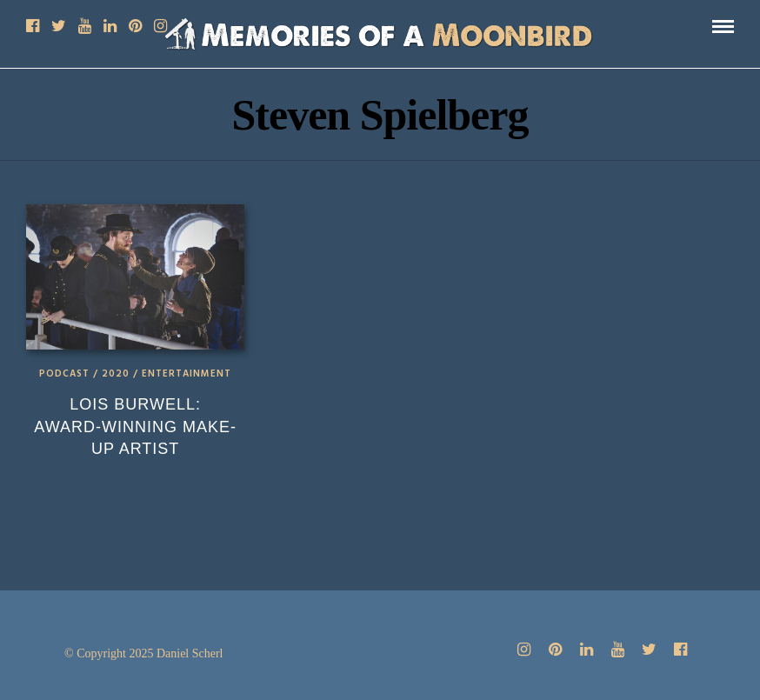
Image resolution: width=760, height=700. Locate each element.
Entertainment (187, 374)
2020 (116, 374)
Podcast (64, 374)
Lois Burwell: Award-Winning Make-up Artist (135, 426)
